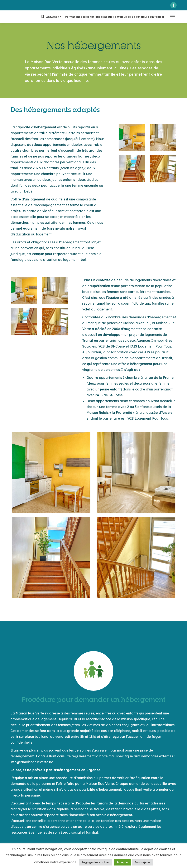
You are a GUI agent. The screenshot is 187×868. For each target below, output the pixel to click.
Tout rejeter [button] (142, 862)
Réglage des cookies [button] (95, 862)
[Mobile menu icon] (172, 17)
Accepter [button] (122, 862)
